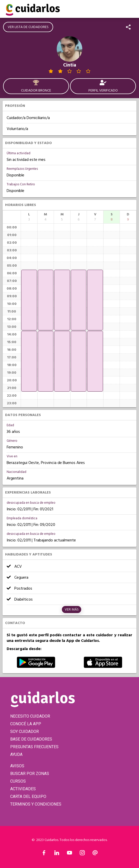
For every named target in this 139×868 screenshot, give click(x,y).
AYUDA (16, 754)
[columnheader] (29, 217)
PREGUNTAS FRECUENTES (34, 747)
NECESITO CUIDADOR (30, 716)
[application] (29, 300)
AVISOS (17, 766)
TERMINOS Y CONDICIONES (36, 804)
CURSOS (18, 781)
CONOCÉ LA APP (26, 724)
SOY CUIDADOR (25, 731)
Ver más (72, 610)
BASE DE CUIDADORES (31, 739)
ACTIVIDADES (23, 789)
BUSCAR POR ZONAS (30, 774)
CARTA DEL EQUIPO (28, 796)
